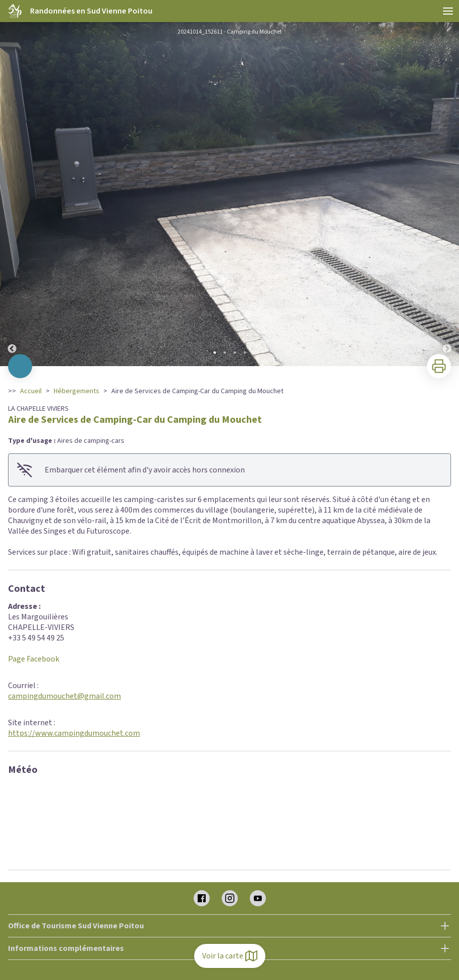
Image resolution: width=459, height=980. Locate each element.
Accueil (31, 391)
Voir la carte (230, 956)
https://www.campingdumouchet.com (74, 733)
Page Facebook (34, 659)
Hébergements (76, 391)
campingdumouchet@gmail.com (64, 696)
